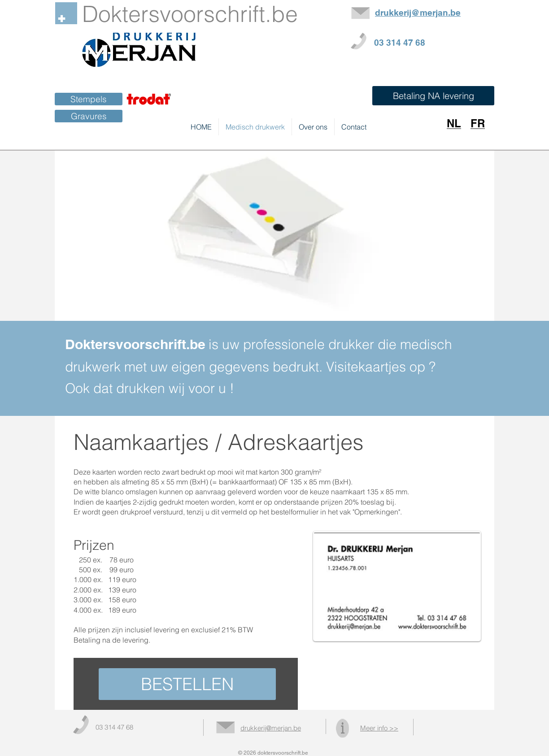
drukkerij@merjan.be (271, 728)
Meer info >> (379, 728)
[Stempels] (89, 99)
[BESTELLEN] (187, 684)
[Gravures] (89, 116)
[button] (433, 96)
